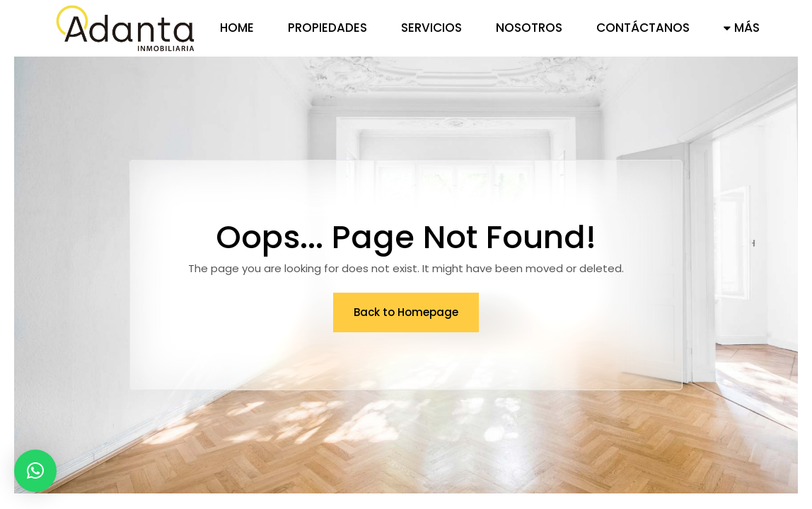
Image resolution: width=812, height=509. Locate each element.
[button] (35, 471)
